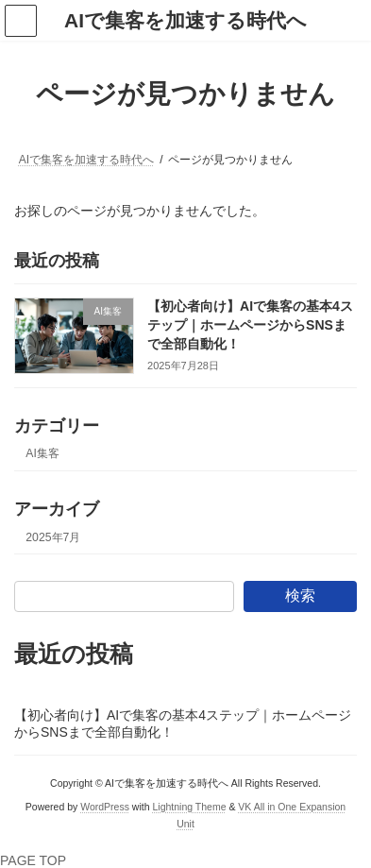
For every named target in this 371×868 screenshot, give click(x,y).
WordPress (105, 807)
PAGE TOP (33, 860)
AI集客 (42, 454)
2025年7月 (53, 537)
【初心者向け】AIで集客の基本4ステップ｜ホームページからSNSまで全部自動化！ (250, 325)
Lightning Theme (189, 807)
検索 (300, 596)
